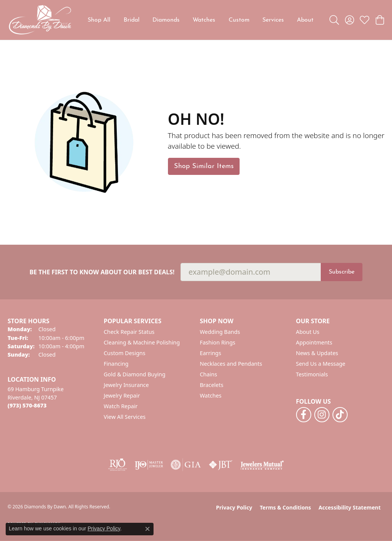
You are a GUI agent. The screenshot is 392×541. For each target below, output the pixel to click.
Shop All (99, 20)
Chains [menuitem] (209, 374)
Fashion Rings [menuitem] (218, 342)
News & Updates (317, 353)
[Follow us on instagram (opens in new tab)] (322, 415)
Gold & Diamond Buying (135, 374)
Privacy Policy (234, 507)
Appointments (314, 342)
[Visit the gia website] (186, 465)
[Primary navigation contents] (201, 20)
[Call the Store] (27, 405)
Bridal (132, 20)
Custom (239, 20)
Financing (116, 364)
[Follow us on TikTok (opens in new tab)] (340, 415)
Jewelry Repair (122, 396)
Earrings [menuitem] (210, 353)
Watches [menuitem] (211, 396)
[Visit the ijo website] (149, 465)
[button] (334, 20)
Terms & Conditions (285, 507)
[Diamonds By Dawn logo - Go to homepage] (40, 20)
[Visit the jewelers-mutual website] (262, 465)
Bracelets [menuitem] (212, 385)
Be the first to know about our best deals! (102, 272)
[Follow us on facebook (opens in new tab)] (304, 415)
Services (273, 20)
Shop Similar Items (204, 166)
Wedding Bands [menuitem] (220, 332)
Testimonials (312, 374)
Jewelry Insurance (126, 385)
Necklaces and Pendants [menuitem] (231, 364)
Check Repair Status (129, 332)
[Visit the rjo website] (118, 465)
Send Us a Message (321, 364)
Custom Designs (125, 353)
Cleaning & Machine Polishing (142, 342)
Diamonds (166, 20)
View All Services (125, 417)
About (305, 20)
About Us (308, 332)
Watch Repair (121, 406)
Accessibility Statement (350, 507)
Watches (204, 20)
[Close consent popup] (147, 529)
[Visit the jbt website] (221, 465)
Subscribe (342, 272)
